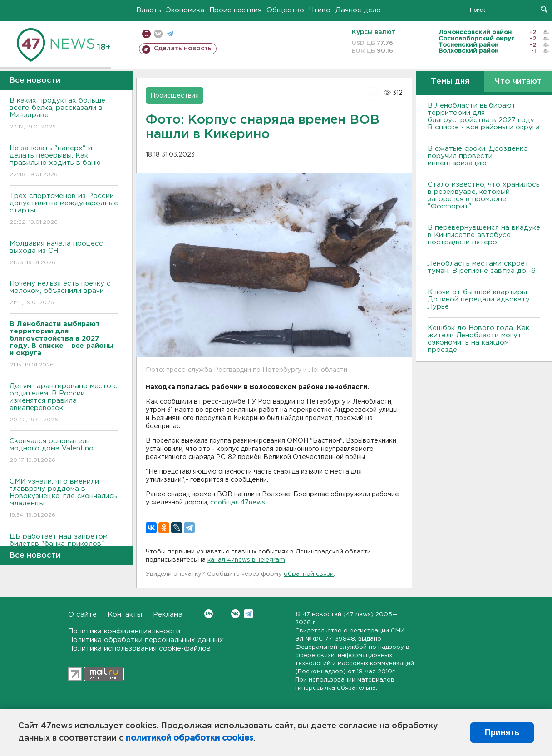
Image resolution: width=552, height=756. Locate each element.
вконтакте (158, 34)
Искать (544, 9)
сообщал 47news (238, 503)
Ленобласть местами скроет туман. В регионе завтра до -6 (482, 267)
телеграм (170, 34)
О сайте (82, 615)
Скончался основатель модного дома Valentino (64, 451)
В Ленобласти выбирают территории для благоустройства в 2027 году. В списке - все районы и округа (484, 116)
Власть (149, 10)
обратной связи (309, 574)
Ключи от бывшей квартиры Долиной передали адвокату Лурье (479, 299)
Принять (502, 732)
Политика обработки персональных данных (146, 640)
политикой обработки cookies (190, 738)
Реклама (168, 615)
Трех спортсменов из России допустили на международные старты (64, 210)
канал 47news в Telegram (246, 560)
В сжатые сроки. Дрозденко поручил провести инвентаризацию (478, 156)
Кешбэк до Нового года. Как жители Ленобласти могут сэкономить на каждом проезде (478, 339)
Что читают (518, 82)
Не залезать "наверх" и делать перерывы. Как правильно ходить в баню (64, 162)
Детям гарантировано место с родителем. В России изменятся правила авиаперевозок (64, 403)
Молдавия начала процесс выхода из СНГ (64, 254)
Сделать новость (183, 49)
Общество (285, 10)
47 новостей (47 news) (338, 615)
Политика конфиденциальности (124, 631)
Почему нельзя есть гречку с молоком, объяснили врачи (64, 294)
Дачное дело (358, 10)
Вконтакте (209, 614)
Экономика (185, 10)
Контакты (125, 615)
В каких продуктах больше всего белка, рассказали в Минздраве (64, 114)
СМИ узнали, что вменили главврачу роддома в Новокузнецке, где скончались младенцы (64, 499)
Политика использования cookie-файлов (139, 649)
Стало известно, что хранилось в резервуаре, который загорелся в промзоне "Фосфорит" (484, 195)
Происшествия (235, 10)
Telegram (249, 614)
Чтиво (320, 10)
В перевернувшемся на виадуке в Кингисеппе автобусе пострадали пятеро (484, 235)
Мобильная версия (146, 34)
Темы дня (450, 82)
